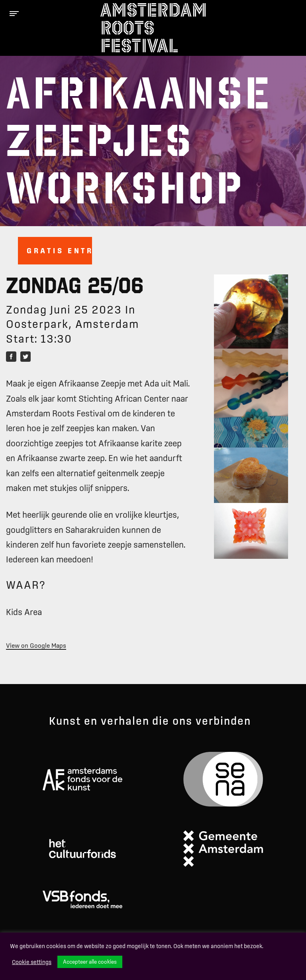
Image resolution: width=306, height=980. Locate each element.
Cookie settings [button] (32, 962)
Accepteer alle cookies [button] (90, 962)
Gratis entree (59, 250)
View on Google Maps (36, 645)
